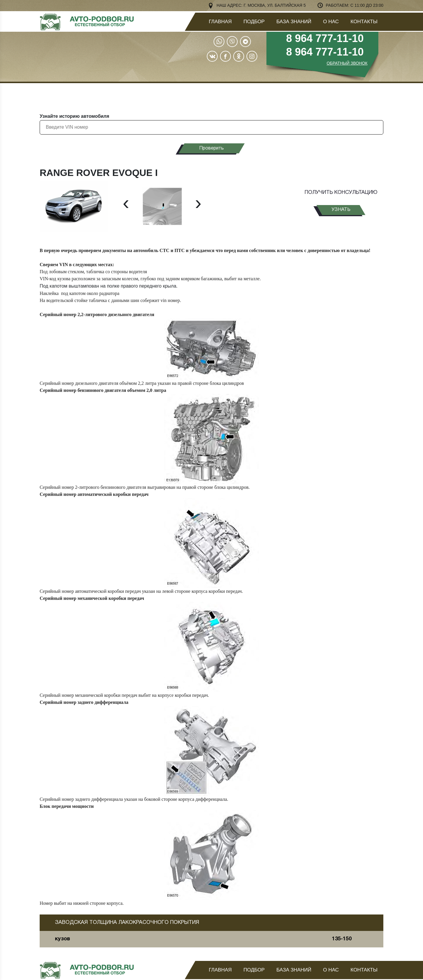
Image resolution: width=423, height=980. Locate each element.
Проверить (211, 148)
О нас (331, 22)
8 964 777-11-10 (325, 38)
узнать (341, 210)
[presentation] (126, 203)
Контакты (364, 22)
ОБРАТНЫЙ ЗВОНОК (347, 63)
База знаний (294, 22)
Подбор (254, 22)
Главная (220, 22)
